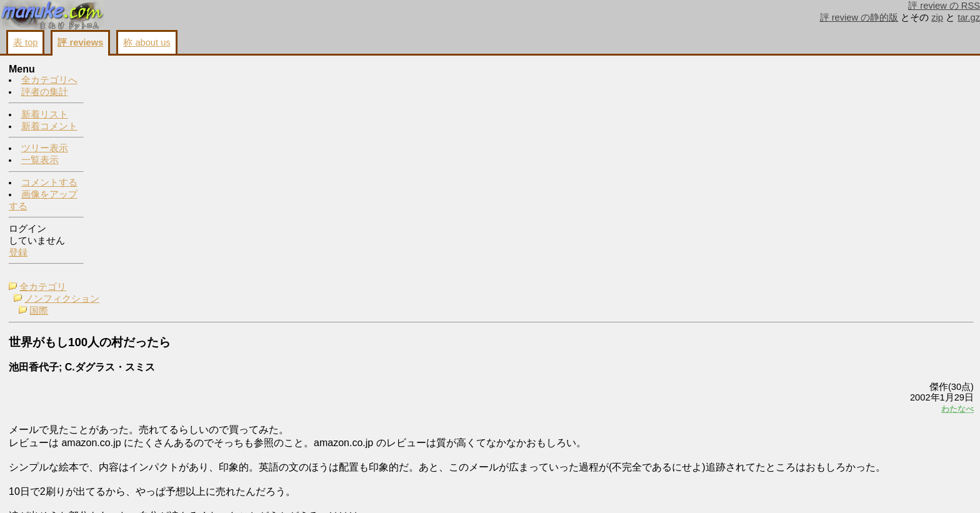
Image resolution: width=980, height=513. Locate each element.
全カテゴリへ (49, 81)
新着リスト (45, 115)
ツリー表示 (45, 149)
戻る (808, 489)
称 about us (147, 42)
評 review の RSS (944, 6)
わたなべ (801, 192)
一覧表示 (40, 161)
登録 (18, 253)
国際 (126, 94)
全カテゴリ (130, 70)
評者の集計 (45, 92)
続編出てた (853, 91)
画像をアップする (759, 489)
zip (937, 17)
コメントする (49, 183)
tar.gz (969, 17)
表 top (25, 42)
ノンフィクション (149, 82)
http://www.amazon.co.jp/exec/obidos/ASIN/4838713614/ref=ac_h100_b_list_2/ (158, 437)
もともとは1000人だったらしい (897, 167)
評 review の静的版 (859, 17)
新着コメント (49, 127)
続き (808, 395)
